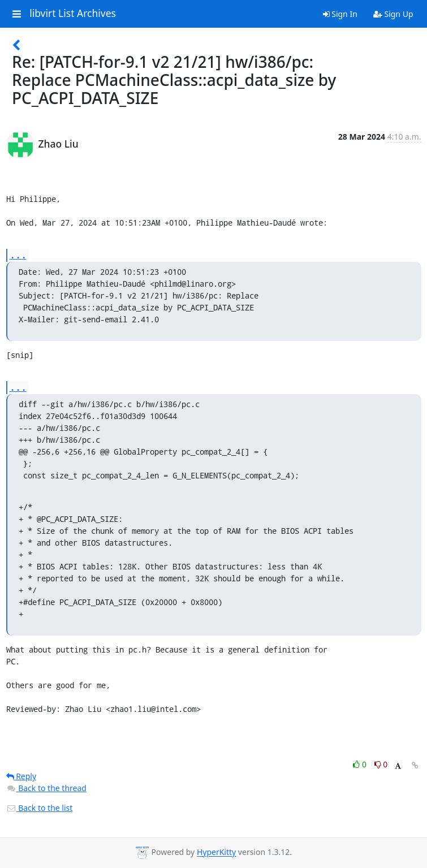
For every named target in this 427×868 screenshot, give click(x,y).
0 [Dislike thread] (381, 764)
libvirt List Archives (73, 14)
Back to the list (40, 808)
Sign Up (393, 14)
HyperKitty (216, 852)
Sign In (340, 14)
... (18, 255)
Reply (21, 776)
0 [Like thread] (361, 764)
